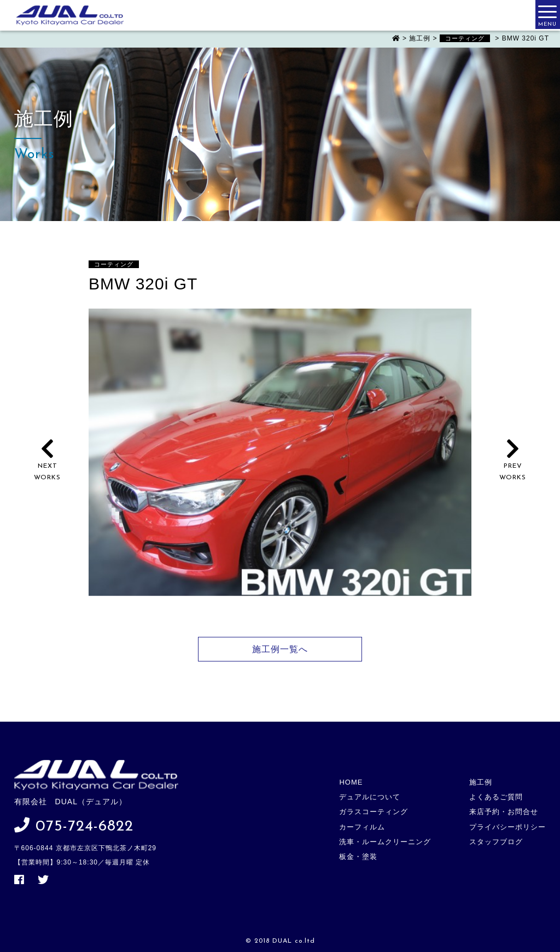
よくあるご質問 (496, 797)
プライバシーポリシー (507, 827)
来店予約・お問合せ (504, 812)
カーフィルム (362, 827)
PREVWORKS (513, 466)
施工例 (481, 782)
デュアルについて (370, 797)
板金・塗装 (358, 857)
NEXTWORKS (47, 466)
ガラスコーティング (374, 812)
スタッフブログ (496, 842)
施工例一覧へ (280, 649)
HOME (351, 782)
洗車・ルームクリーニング (385, 842)
